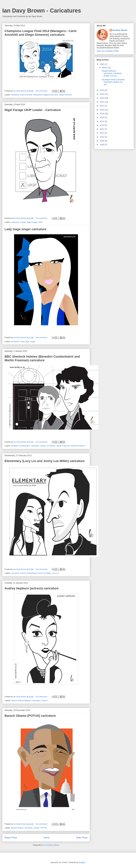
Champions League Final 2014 (46, 95)
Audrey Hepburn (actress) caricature (32, 588)
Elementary (32, 573)
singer (33, 341)
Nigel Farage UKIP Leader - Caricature (33, 110)
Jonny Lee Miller (44, 573)
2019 (102, 114)
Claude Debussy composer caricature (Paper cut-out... (112, 73)
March (105, 68)
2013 (102, 125)
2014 (102, 121)
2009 (102, 141)
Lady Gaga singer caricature (25, 229)
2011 (102, 133)
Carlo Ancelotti (26, 95)
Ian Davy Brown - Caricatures (42, 11)
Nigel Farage (32, 222)
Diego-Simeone (65, 95)
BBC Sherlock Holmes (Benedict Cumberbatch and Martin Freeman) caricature (42, 358)
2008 (102, 145)
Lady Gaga (25, 341)
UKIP (41, 222)
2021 (102, 106)
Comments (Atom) (52, 845)
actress (14, 700)
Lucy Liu (55, 573)
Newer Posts (11, 838)
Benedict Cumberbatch (20, 446)
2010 (102, 137)
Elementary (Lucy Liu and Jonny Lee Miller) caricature (45, 461)
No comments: (42, 91)
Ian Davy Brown (120, 30)
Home (47, 838)
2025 (102, 90)
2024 (102, 94)
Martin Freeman (63, 446)
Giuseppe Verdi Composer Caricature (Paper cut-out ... (113, 82)
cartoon (43, 446)
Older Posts (82, 838)
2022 (102, 102)
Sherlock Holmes (78, 446)
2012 (102, 129)
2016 (102, 117)
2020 (102, 110)
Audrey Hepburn (25, 700)
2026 (102, 64)
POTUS (44, 828)
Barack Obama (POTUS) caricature (30, 716)
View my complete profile (108, 51)
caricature (15, 95)
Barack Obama (17, 828)
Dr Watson (51, 446)
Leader (23, 222)
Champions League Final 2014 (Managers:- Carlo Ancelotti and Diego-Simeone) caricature (41, 33)
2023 (102, 98)
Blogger (82, 862)
